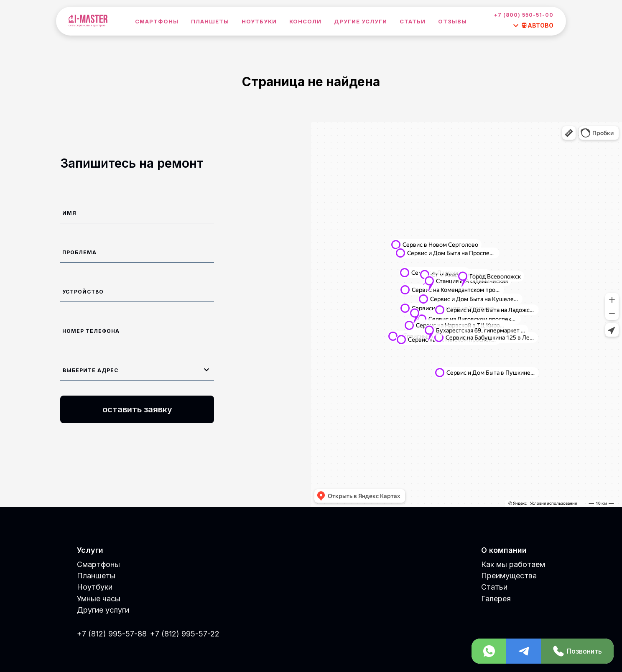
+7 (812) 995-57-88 (112, 634)
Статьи (413, 21)
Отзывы (452, 21)
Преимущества (509, 576)
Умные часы (99, 599)
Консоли (305, 21)
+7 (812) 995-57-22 (185, 634)
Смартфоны (157, 21)
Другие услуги (361, 21)
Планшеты (210, 21)
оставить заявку (137, 409)
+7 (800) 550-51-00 (524, 15)
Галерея (496, 599)
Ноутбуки (259, 21)
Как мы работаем (513, 564)
